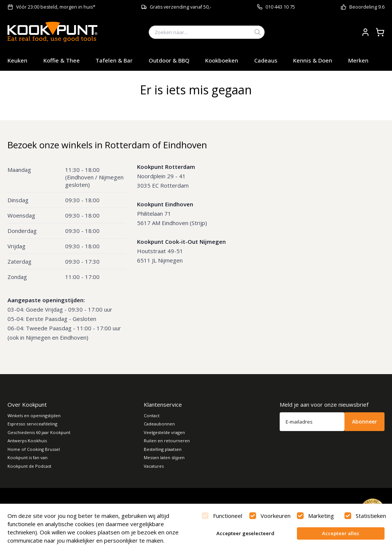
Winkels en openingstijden (34, 415)
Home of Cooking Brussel (34, 449)
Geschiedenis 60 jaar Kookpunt (39, 432)
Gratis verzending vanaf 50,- (180, 7)
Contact (152, 415)
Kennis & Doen (313, 60)
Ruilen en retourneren (167, 441)
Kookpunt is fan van (28, 457)
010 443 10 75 (280, 7)
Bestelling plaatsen (163, 449)
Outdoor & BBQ (169, 60)
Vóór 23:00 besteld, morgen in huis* (56, 7)
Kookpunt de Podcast (29, 466)
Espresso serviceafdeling (32, 424)
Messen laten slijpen (164, 457)
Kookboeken (222, 60)
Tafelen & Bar (114, 60)
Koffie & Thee (62, 60)
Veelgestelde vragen (164, 432)
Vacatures (154, 466)
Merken (358, 60)
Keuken (17, 60)
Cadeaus (266, 60)
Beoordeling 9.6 (367, 7)
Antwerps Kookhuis (27, 441)
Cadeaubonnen (159, 424)
